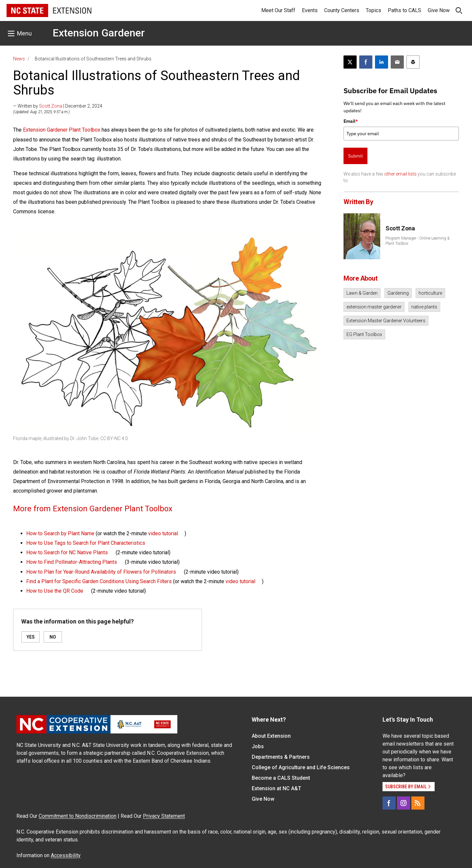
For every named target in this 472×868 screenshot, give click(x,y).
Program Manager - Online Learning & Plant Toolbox (417, 241)
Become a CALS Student (281, 778)
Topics (374, 10)
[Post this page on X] (350, 62)
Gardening (398, 293)
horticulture (430, 293)
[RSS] (418, 803)
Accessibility (66, 855)
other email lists (400, 174)
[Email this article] (397, 62)
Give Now (439, 10)
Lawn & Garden (362, 293)
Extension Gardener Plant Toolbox (62, 130)
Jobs (258, 746)
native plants (424, 307)
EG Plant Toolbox (364, 334)
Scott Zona (51, 106)
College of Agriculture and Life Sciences (301, 767)
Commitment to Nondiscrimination (78, 816)
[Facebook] (389, 803)
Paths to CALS (404, 10)
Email (351, 121)
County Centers (342, 10)
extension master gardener (374, 307)
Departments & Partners (281, 757)
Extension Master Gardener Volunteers (386, 321)
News (19, 59)
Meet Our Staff (278, 10)
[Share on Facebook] (366, 62)
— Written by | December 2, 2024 (58, 106)
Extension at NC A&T (276, 788)
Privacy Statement (164, 816)
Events (310, 10)
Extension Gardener (99, 33)
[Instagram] (403, 803)
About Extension (271, 736)
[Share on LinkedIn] (382, 62)
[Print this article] (413, 62)
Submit (355, 156)
